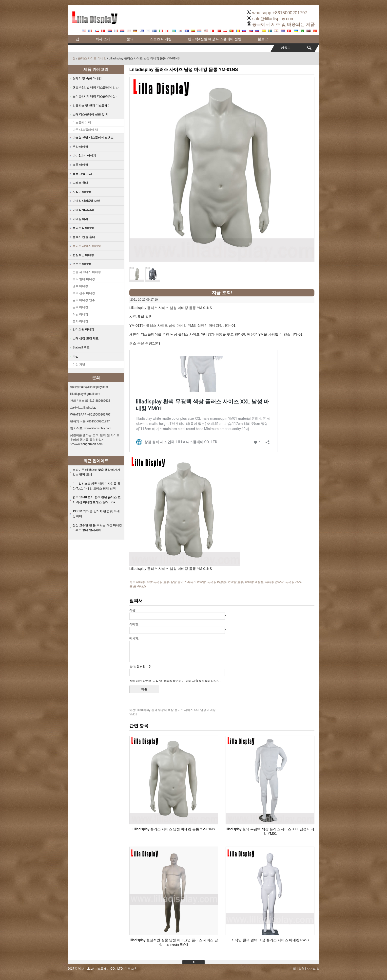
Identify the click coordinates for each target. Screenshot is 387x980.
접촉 (301, 969)
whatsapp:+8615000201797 (280, 13)
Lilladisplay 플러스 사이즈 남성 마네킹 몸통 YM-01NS (174, 829)
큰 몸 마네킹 (138, 586)
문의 (130, 39)
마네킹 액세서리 (83, 210)
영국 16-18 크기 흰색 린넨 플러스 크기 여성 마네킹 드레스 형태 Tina (97, 500)
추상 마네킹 (80, 147)
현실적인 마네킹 (83, 255)
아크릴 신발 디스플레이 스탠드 (93, 138)
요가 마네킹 (80, 321)
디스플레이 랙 (82, 123)
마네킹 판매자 (274, 582)
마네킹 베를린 (217, 582)
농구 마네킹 (80, 307)
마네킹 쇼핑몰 (254, 582)
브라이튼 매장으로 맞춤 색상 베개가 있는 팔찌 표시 (96, 472)
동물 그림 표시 (82, 174)
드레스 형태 (80, 183)
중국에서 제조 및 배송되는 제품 (284, 24)
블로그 (263, 39)
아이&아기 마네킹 (84, 156)
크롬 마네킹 (80, 165)
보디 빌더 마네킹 (84, 279)
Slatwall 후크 (81, 347)
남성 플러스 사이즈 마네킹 (188, 582)
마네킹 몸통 (235, 582)
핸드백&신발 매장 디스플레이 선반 (215, 39)
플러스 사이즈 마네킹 (92, 58)
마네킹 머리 (80, 219)
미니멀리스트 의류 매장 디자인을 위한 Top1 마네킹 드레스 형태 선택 (96, 486)
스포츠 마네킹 (161, 39)
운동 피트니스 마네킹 (87, 272)
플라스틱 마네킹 (83, 228)
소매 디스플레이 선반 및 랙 (90, 114)
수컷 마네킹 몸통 (158, 582)
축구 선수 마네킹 (84, 293)
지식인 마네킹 (82, 192)
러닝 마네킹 (80, 314)
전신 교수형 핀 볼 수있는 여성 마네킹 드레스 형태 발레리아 (97, 528)
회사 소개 (103, 39)
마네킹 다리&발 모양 (86, 201)
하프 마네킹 (137, 582)
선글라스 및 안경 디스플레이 (92, 106)
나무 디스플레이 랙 (85, 130)
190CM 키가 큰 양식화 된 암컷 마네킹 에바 (96, 514)
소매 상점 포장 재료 (86, 338)
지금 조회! (222, 293)
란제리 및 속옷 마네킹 (87, 78)
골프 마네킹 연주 (84, 300)
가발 (76, 357)
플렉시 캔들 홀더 (84, 237)
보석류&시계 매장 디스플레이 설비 (96, 96)
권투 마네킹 (80, 286)
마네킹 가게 (293, 582)
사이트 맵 (313, 969)
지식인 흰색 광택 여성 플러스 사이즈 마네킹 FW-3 (270, 940)
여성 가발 (79, 364)
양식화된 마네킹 (83, 329)
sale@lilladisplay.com (273, 19)
